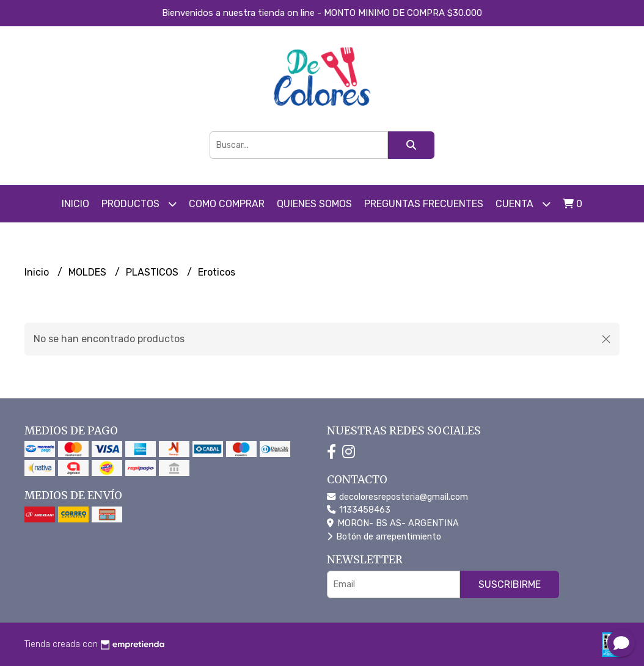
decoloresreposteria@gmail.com (397, 497)
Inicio (75, 204)
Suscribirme (510, 584)
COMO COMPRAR (227, 204)
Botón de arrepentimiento (384, 537)
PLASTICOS (153, 272)
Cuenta (523, 204)
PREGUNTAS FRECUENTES (424, 204)
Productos (139, 204)
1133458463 (359, 510)
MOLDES (89, 272)
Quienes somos (314, 204)
